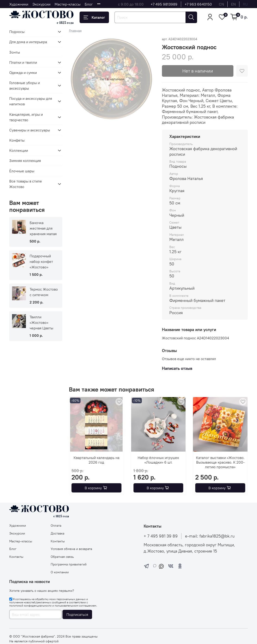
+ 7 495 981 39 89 (161, 536)
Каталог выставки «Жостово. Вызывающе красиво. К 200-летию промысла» (220, 462)
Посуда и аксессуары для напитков (31, 101)
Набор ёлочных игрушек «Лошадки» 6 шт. (158, 460)
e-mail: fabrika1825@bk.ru (210, 536)
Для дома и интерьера (28, 42)
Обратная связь (62, 557)
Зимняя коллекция (25, 161)
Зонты (15, 52)
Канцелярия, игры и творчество (26, 117)
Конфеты (17, 140)
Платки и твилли (23, 62)
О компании (60, 572)
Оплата (56, 526)
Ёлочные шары (22, 171)
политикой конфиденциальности (30, 606)
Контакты (16, 557)
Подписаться (77, 614)
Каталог (94, 17)
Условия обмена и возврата (71, 549)
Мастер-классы (68, 4)
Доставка (57, 533)
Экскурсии (41, 4)
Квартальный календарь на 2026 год (96, 460)
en (233, 4)
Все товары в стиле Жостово (26, 184)
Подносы (17, 32)
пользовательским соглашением (75, 606)
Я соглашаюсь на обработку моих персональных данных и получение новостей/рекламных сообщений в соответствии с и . (53, 602)
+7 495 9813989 (164, 4)
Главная (75, 31)
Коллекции (19, 150)
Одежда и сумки (23, 73)
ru (245, 4)
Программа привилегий (69, 564)
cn (221, 4)
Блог (89, 4)
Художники (19, 4)
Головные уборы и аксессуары (25, 85)
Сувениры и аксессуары (30, 130)
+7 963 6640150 (198, 4)
